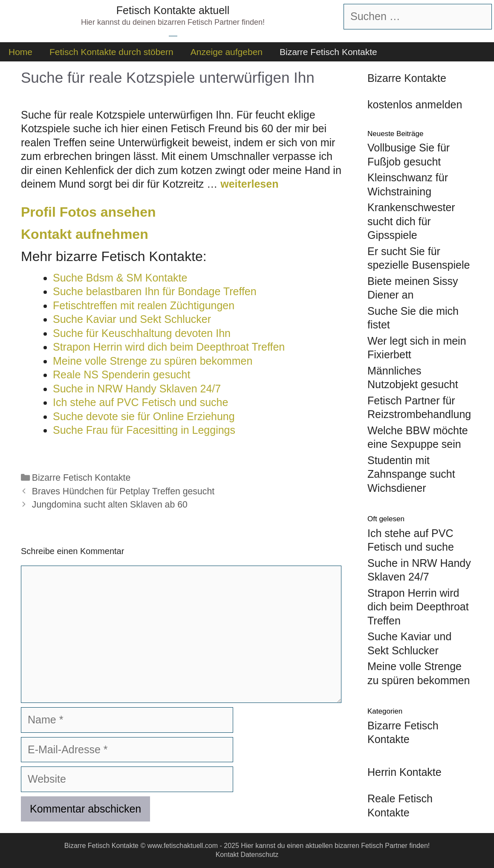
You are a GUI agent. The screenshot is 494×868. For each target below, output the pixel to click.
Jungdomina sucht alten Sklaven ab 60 (110, 505)
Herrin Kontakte (404, 772)
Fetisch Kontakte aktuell (173, 10)
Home (20, 52)
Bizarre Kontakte (407, 78)
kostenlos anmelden (415, 105)
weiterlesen (249, 184)
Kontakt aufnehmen (85, 234)
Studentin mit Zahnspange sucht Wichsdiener (411, 474)
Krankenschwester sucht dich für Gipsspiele (411, 221)
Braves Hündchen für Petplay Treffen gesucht (123, 491)
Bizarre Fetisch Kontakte (328, 52)
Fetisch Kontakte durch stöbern (111, 52)
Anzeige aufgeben (227, 52)
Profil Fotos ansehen (88, 212)
